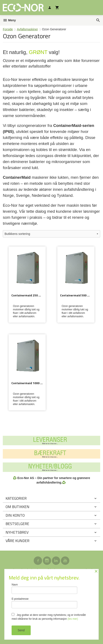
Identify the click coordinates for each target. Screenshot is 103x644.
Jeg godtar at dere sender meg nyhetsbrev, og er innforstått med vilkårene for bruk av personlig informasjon (49, 617)
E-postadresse (44, 603)
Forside (8, 29)
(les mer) (73, 619)
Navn (44, 589)
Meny (9, 20)
